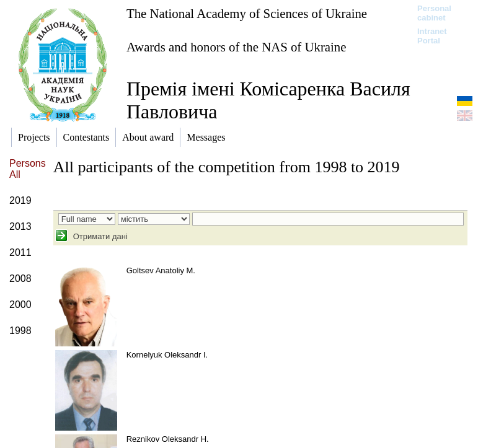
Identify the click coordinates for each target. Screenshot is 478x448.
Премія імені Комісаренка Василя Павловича (268, 100)
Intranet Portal (432, 36)
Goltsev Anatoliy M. (161, 270)
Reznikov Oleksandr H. (168, 439)
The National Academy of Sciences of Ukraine (247, 13)
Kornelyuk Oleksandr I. (167, 355)
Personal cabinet (434, 13)
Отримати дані (99, 236)
